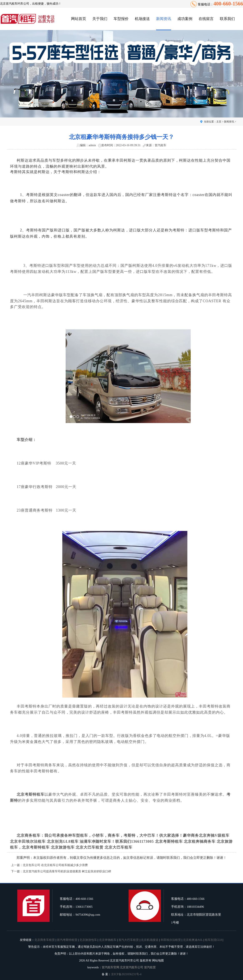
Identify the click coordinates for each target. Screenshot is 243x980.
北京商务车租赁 (45, 940)
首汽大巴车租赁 (129, 940)
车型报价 (121, 19)
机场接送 (142, 19)
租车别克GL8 (213, 940)
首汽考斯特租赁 (67, 940)
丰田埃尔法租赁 (171, 940)
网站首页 (79, 19)
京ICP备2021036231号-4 (126, 974)
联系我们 (227, 19)
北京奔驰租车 (108, 940)
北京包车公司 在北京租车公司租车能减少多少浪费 (55, 865)
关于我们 (100, 19)
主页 (219, 122)
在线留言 (206, 19)
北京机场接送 (150, 940)
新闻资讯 (164, 19)
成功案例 (185, 19)
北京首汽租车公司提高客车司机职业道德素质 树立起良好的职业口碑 (67, 871)
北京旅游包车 (88, 940)
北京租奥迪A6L (193, 940)
